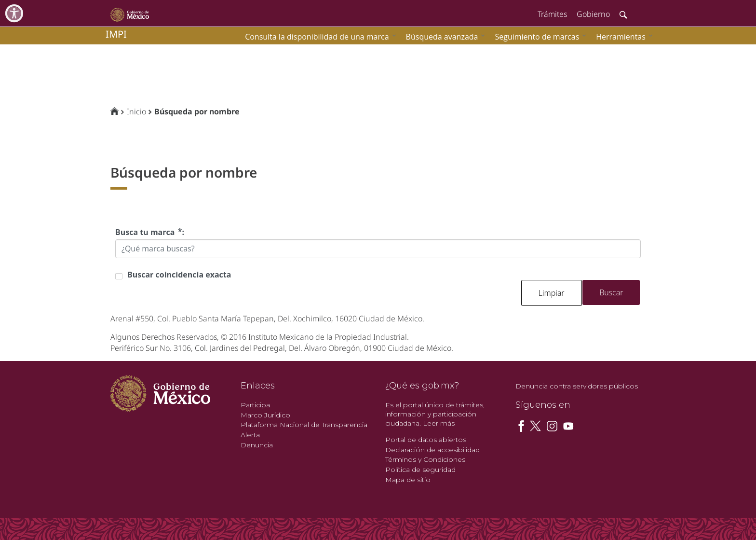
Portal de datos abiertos (426, 440)
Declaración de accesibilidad (432, 450)
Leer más (439, 423)
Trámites (552, 14)
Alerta (250, 435)
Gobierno (593, 14)
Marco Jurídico (265, 415)
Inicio (136, 111)
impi (116, 34)
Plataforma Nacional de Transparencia (304, 425)
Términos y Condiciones (425, 459)
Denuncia (257, 445)
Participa (255, 405)
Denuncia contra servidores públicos (577, 386)
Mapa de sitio (408, 480)
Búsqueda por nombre (197, 111)
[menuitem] (622, 36)
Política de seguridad (420, 470)
